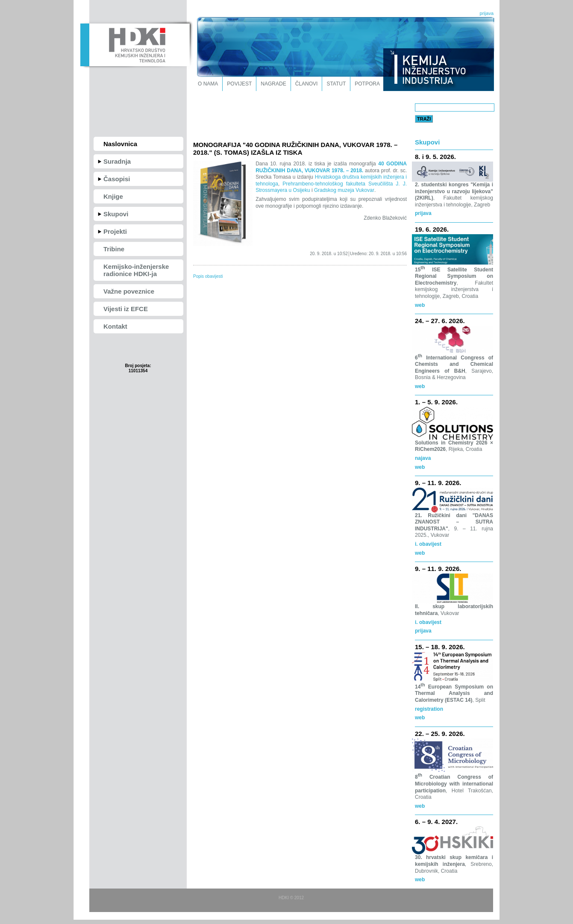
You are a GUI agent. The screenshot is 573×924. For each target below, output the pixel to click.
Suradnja (117, 161)
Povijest (239, 84)
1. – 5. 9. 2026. (436, 402)
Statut (336, 84)
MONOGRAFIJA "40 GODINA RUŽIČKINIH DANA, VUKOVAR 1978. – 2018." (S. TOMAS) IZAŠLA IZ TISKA (295, 149)
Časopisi (117, 179)
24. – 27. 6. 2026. (440, 321)
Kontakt (115, 326)
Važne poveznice (129, 291)
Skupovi (116, 214)
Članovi (307, 84)
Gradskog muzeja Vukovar (344, 190)
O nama (208, 84)
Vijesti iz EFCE (126, 309)
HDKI (135, 44)
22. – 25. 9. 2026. (440, 734)
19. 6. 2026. (432, 229)
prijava (487, 13)
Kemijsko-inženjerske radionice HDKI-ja (136, 270)
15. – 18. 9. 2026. (440, 647)
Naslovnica (120, 144)
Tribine (114, 249)
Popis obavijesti (208, 276)
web (420, 467)
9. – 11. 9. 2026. (438, 483)
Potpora (367, 84)
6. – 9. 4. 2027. (436, 822)
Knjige (113, 196)
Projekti (115, 231)
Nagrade (273, 84)
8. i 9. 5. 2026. (435, 157)
